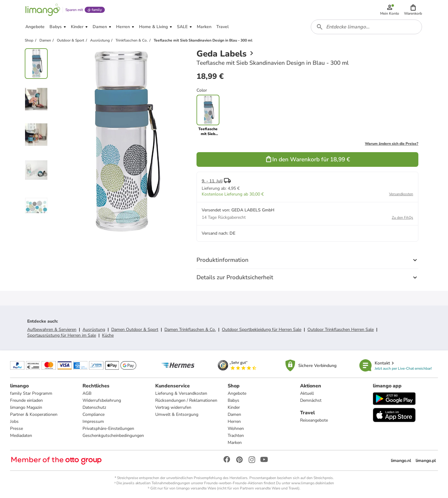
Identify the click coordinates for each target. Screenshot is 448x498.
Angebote (237, 393)
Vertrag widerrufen (173, 407)
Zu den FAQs (402, 218)
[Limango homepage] (43, 10)
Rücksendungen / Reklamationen (186, 400)
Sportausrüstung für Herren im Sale (62, 335)
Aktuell (307, 393)
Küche (108, 335)
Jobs (14, 421)
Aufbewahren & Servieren (52, 330)
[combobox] (366, 27)
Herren (234, 421)
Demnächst (311, 400)
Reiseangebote (314, 420)
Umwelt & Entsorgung (177, 414)
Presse (17, 428)
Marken (235, 443)
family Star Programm (31, 393)
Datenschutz (94, 407)
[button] (413, 10)
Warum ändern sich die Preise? (392, 144)
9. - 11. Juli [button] (212, 181)
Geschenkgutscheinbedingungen (113, 436)
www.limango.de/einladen (313, 483)
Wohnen (236, 428)
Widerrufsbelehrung (102, 400)
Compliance (94, 414)
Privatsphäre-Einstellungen (108, 428)
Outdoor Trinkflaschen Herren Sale (341, 330)
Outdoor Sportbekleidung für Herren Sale (262, 330)
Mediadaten (21, 436)
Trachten (236, 436)
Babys (233, 400)
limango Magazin (26, 407)
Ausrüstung (94, 330)
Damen (234, 414)
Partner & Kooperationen (34, 414)
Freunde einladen (26, 400)
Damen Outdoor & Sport (135, 330)
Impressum (93, 421)
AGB (87, 393)
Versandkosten (401, 194)
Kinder (234, 407)
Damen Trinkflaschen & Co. (190, 330)
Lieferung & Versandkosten (181, 393)
